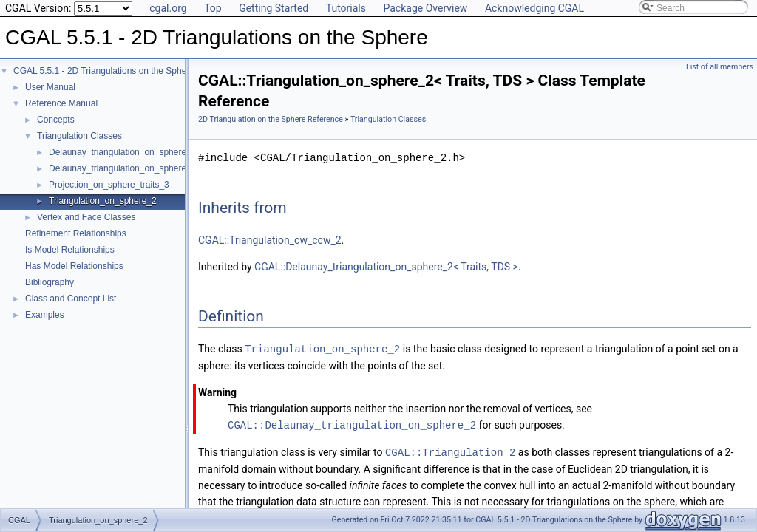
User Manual (50, 87)
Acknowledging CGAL (534, 8)
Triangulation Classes (79, 136)
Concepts (56, 120)
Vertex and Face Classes (86, 217)
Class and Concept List (71, 299)
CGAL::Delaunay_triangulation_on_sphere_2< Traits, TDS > (386, 267)
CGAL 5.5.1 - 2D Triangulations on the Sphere (104, 71)
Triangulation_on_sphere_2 (103, 201)
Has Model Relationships (74, 266)
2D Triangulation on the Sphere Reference (271, 119)
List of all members (720, 67)
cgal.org (168, 8)
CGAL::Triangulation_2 (450, 450)
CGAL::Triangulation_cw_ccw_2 (270, 240)
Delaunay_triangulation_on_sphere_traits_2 (135, 168)
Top (213, 8)
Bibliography (50, 282)
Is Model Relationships (70, 250)
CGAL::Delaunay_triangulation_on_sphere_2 (352, 424)
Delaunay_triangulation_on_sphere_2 (123, 152)
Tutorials (346, 8)
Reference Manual (61, 103)
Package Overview (425, 8)
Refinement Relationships (76, 233)
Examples (45, 315)
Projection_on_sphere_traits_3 (109, 185)
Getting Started (274, 8)
